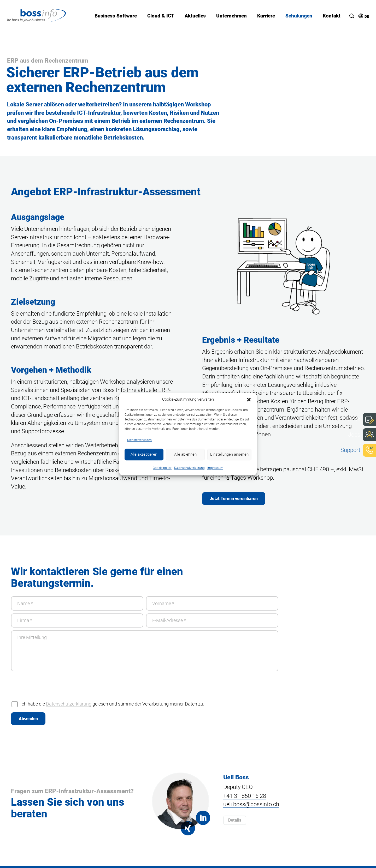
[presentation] (51, 689)
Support (350, 450)
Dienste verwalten (139, 440)
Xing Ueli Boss (188, 830)
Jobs (354, 434)
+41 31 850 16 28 (245, 798)
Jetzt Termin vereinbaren (234, 499)
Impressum (215, 468)
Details (235, 822)
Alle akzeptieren (144, 454)
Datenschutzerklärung (189, 468)
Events (352, 419)
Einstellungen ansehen (229, 454)
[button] (249, 399)
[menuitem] (361, 14)
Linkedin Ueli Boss (202, 820)
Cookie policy (162, 468)
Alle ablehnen (185, 454)
